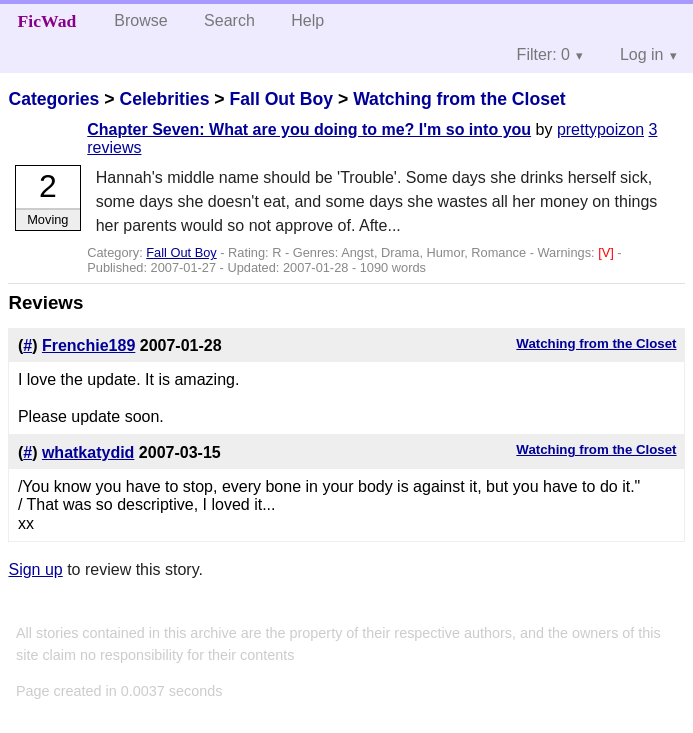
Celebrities (164, 99)
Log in (642, 54)
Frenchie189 (88, 345)
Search (229, 20)
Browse (140, 20)
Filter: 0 (543, 54)
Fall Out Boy (281, 99)
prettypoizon (600, 129)
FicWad (47, 21)
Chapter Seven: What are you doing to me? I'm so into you (309, 129)
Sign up (35, 569)
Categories (53, 99)
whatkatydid (88, 452)
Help (307, 20)
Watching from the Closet (459, 99)
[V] (607, 252)
